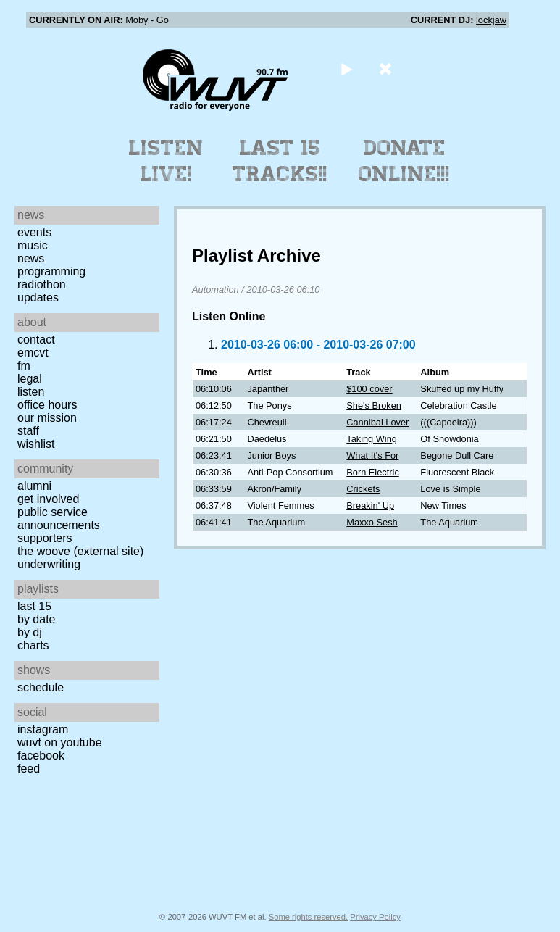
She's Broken (374, 405)
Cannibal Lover (377, 422)
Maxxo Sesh (372, 522)
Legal (30, 379)
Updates (38, 298)
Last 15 (34, 606)
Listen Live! (166, 161)
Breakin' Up (370, 505)
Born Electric (373, 472)
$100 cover (369, 389)
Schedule (41, 687)
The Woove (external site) (80, 551)
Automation (216, 290)
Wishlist (36, 444)
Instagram (43, 729)
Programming (51, 271)
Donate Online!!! (404, 161)
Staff (28, 431)
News (31, 258)
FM (24, 366)
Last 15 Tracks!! (280, 161)
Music (33, 245)
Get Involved (48, 499)
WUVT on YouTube (60, 742)
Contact (36, 340)
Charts (33, 645)
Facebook (41, 756)
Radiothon (42, 284)
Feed (29, 769)
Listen (31, 392)
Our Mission (47, 418)
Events (34, 232)
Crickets (363, 489)
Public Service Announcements (59, 519)
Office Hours (47, 405)
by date (36, 619)
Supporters (45, 538)
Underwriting (49, 564)
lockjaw (491, 20)
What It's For (372, 455)
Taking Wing (372, 439)
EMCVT (33, 353)
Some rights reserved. (308, 917)
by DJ (30, 632)
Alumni (34, 486)
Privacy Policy (375, 917)
